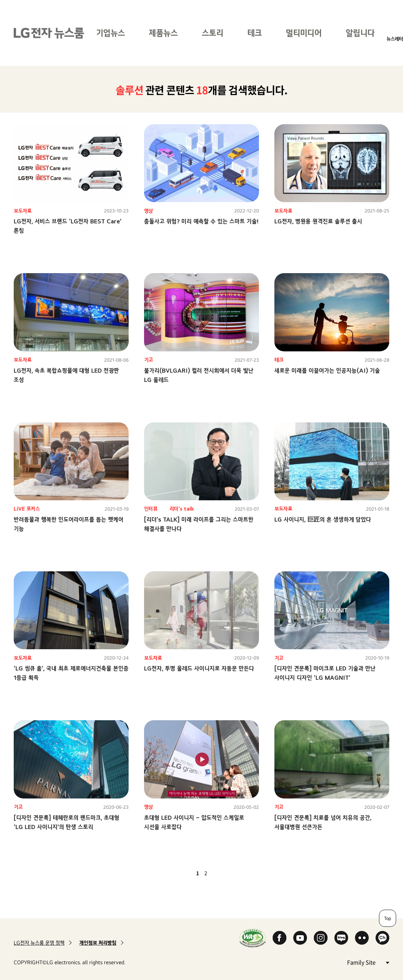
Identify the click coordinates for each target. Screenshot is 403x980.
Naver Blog (341, 938)
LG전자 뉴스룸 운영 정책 (39, 943)
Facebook (280, 938)
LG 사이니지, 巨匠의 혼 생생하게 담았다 (323, 519)
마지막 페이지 (226, 873)
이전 (186, 873)
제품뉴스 (163, 33)
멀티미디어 (304, 33)
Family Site (368, 962)
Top (388, 918)
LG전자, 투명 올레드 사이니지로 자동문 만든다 (199, 668)
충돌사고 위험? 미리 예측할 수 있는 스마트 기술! (201, 221)
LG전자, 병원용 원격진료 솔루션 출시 (318, 221)
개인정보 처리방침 (98, 943)
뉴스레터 (395, 39)
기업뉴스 (110, 33)
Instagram (321, 938)
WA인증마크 (253, 938)
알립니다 (360, 33)
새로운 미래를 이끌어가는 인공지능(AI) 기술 (327, 370)
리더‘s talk (182, 509)
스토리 (212, 33)
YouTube (300, 938)
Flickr (362, 938)
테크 (254, 33)
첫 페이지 (178, 873)
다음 (217, 873)
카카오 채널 (382, 938)
